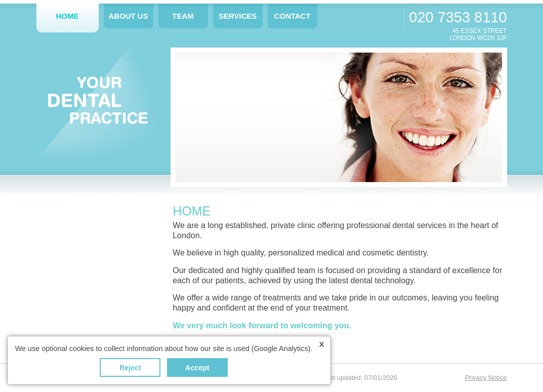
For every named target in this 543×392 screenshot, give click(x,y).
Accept (197, 368)
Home (68, 16)
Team (183, 16)
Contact (292, 16)
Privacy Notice (486, 378)
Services (238, 16)
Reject (130, 368)
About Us (128, 16)
